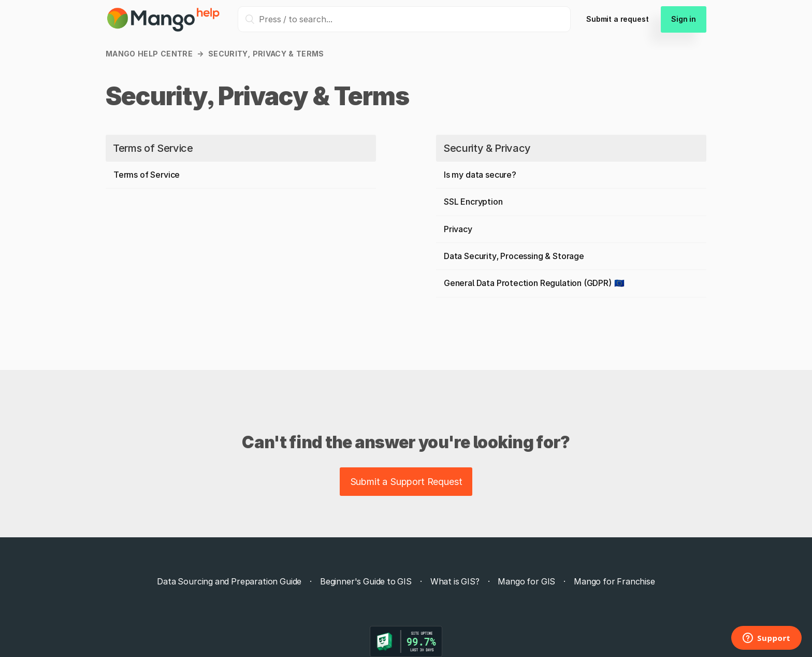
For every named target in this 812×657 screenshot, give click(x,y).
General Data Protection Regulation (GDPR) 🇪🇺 (534, 283)
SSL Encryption (473, 202)
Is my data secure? (480, 175)
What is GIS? (455, 581)
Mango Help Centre (149, 54)
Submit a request (617, 19)
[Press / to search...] (404, 19)
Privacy (458, 229)
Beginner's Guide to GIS (366, 581)
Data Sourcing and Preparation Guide (229, 581)
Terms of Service (153, 148)
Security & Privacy (487, 148)
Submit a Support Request (406, 482)
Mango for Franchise (614, 581)
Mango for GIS (526, 581)
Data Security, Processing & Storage (514, 256)
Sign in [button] (684, 19)
